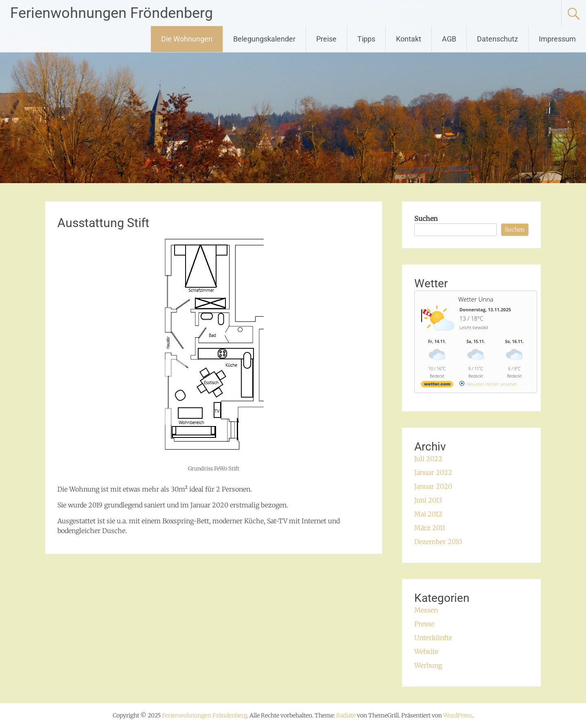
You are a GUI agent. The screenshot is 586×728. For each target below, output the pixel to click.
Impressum (557, 39)
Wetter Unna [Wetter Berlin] (476, 299)
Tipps (366, 39)
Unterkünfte (433, 638)
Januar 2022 (433, 472)
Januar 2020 (433, 486)
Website (426, 651)
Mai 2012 (428, 514)
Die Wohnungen (187, 39)
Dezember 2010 (438, 542)
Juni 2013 (428, 500)
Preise (326, 39)
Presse (424, 624)
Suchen (426, 219)
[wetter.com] (437, 386)
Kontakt (409, 39)
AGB (449, 39)
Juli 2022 (428, 459)
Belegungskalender (264, 39)
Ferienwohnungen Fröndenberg (112, 13)
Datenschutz (497, 39)
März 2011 (430, 528)
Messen (426, 610)
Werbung (428, 665)
